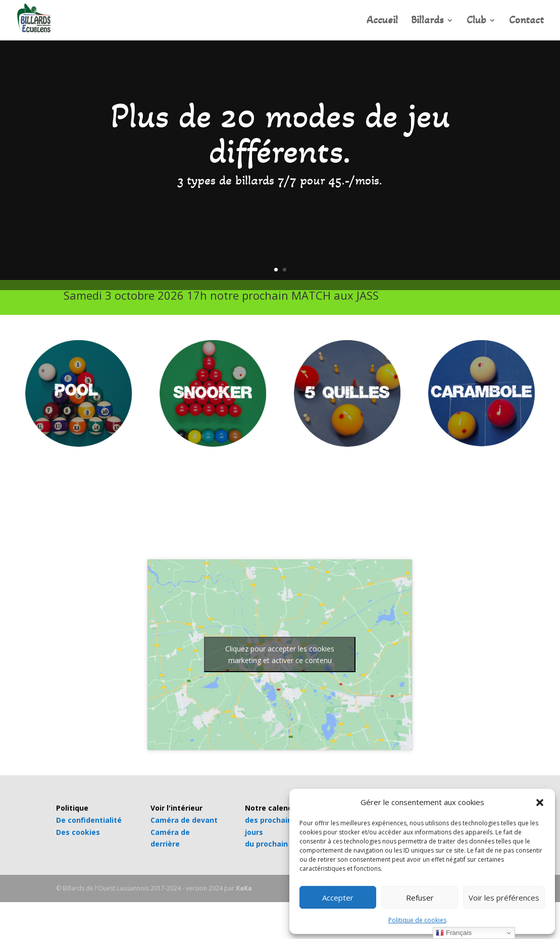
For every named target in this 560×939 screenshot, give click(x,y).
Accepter (338, 898)
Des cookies (78, 832)
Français (454, 933)
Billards (427, 21)
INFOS (429, 298)
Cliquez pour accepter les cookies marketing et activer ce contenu (280, 654)
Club (476, 21)
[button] (540, 803)
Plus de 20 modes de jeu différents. (280, 133)
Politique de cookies (417, 920)
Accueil (382, 21)
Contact (526, 21)
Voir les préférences (504, 898)
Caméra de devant (184, 820)
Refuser (420, 898)
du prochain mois (276, 844)
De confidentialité (89, 820)
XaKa (244, 888)
